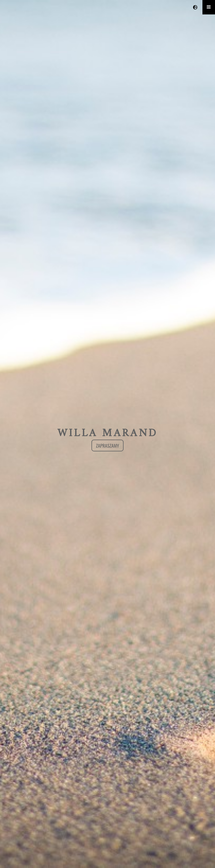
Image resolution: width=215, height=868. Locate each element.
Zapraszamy (108, 445)
